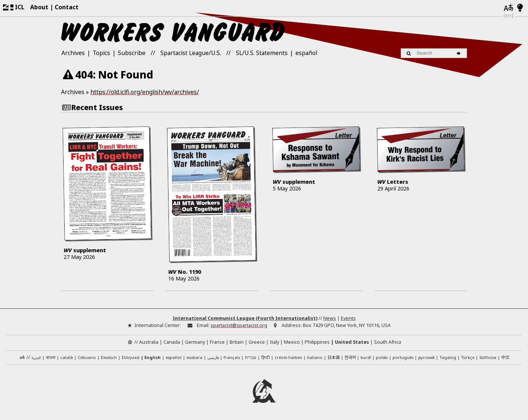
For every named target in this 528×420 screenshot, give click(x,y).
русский (426, 357)
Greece (257, 342)
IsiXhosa (488, 357)
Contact (67, 7)
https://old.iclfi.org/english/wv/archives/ (145, 92)
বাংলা (51, 358)
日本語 (334, 357)
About (39, 7)
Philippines (317, 342)
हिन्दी (265, 357)
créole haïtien (288, 357)
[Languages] (508, 8)
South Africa (388, 342)
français (232, 357)
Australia (149, 342)
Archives (73, 53)
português (403, 357)
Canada (172, 342)
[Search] (460, 53)
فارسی (213, 357)
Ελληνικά (131, 357)
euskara (194, 357)
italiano (315, 357)
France (217, 342)
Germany (195, 342)
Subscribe (132, 53)
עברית (251, 357)
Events (348, 318)
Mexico (292, 342)
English (153, 357)
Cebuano (87, 357)
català (67, 357)
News (330, 318)
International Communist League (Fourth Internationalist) (245, 318)
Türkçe (468, 357)
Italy (274, 342)
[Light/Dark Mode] (520, 8)
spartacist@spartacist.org (239, 325)
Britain (237, 342)
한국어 (350, 357)
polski (382, 357)
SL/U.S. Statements (262, 53)
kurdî (366, 357)
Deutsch (109, 357)
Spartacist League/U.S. (191, 53)
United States (352, 342)
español (306, 53)
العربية (36, 358)
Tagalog (448, 357)
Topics (101, 53)
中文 (505, 357)
